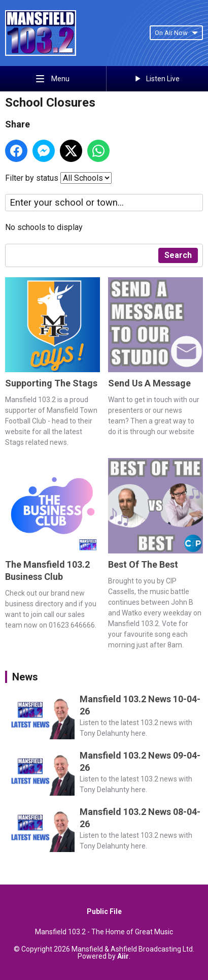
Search (178, 255)
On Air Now (176, 33)
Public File (104, 911)
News (25, 677)
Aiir (123, 956)
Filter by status (32, 178)
